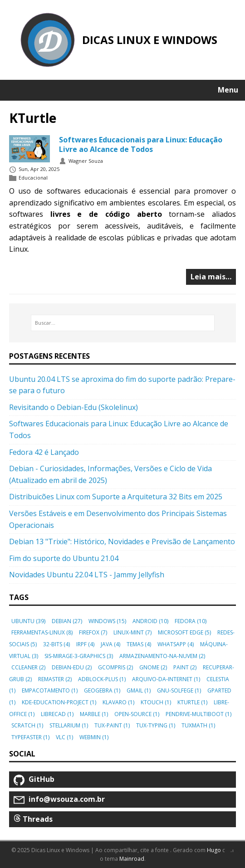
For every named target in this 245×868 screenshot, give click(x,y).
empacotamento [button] (50, 690)
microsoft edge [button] (184, 632)
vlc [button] (64, 737)
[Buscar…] (123, 323)
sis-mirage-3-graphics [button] (79, 656)
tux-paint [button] (112, 725)
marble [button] (94, 714)
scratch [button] (27, 725)
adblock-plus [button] (102, 679)
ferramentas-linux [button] (42, 632)
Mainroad (132, 859)
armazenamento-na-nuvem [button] (162, 656)
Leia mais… (211, 277)
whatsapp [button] (176, 644)
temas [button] (139, 644)
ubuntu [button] (28, 621)
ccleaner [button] (28, 667)
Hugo (214, 850)
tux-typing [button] (156, 725)
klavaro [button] (118, 702)
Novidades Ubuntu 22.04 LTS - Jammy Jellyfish (87, 575)
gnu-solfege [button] (179, 690)
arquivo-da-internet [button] (166, 679)
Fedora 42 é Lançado (44, 452)
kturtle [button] (192, 702)
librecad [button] (57, 714)
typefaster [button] (30, 737)
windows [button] (107, 621)
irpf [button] (85, 644)
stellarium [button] (69, 725)
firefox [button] (93, 632)
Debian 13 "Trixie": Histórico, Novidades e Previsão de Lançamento (122, 541)
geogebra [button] (102, 690)
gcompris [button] (115, 667)
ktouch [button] (156, 702)
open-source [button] (137, 714)
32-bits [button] (56, 644)
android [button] (150, 621)
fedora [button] (191, 621)
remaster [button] (55, 679)
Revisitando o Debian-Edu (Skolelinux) (73, 407)
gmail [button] (139, 690)
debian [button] (67, 621)
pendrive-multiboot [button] (198, 714)
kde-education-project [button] (59, 702)
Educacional (33, 178)
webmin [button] (94, 737)
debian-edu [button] (72, 667)
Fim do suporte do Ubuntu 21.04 (64, 558)
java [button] (110, 644)
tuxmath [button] (198, 725)
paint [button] (185, 667)
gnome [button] (153, 667)
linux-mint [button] (132, 632)
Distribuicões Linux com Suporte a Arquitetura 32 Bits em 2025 (116, 497)
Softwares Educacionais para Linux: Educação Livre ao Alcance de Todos (141, 144)
